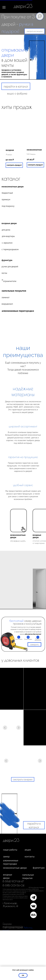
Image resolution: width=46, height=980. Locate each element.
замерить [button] (34, 644)
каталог (11, 178)
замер (6, 857)
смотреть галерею (23, 779)
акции (28, 850)
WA (33, 915)
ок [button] (23, 975)
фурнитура (7, 260)
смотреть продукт (35, 165)
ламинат (6, 297)
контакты (30, 857)
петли (4, 273)
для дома (6, 230)
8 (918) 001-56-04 (13, 885)
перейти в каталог (16, 86)
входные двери (9, 223)
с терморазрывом (10, 249)
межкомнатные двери (13, 187)
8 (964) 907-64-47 (13, 881)
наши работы (10, 850)
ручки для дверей (10, 267)
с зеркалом (7, 243)
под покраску (8, 206)
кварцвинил (7, 304)
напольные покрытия (14, 291)
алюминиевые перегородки (11, 862)
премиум (6, 200)
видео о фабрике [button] (17, 93)
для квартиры (8, 236)
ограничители (10, 281)
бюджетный (7, 193)
